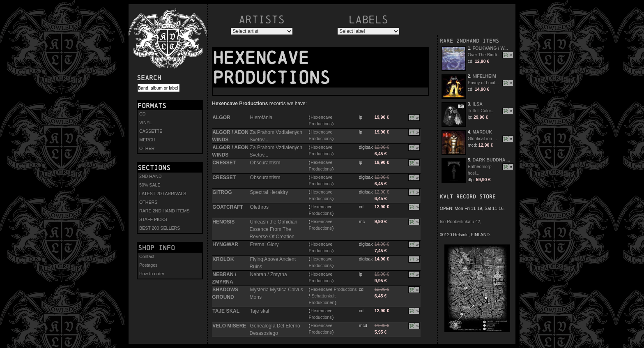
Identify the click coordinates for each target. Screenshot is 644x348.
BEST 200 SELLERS (160, 228)
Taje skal (260, 311)
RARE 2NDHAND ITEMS (469, 41)
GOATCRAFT (228, 207)
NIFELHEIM (484, 76)
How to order (152, 274)
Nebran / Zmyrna (269, 274)
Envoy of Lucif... (483, 83)
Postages (148, 265)
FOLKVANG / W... (490, 48)
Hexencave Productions (334, 289)
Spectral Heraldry (269, 192)
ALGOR (221, 118)
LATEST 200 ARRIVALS (163, 194)
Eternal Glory (264, 244)
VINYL (146, 122)
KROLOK (223, 259)
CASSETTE (151, 131)
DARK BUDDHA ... (491, 160)
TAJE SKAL (226, 311)
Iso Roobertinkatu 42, (461, 221)
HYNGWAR (225, 244)
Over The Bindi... (484, 55)
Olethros (259, 207)
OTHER (147, 148)
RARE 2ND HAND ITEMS (164, 211)
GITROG (222, 192)
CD (142, 114)
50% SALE (150, 185)
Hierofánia (261, 118)
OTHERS (148, 202)
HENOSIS (223, 222)
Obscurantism (265, 163)
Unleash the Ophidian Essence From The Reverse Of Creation (274, 229)
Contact (147, 256)
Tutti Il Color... (481, 111)
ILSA (478, 104)
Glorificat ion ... (482, 138)
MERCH (147, 140)
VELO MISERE (229, 326)
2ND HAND (150, 176)
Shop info (156, 248)
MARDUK (482, 132)
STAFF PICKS (153, 219)
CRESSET (224, 163)
